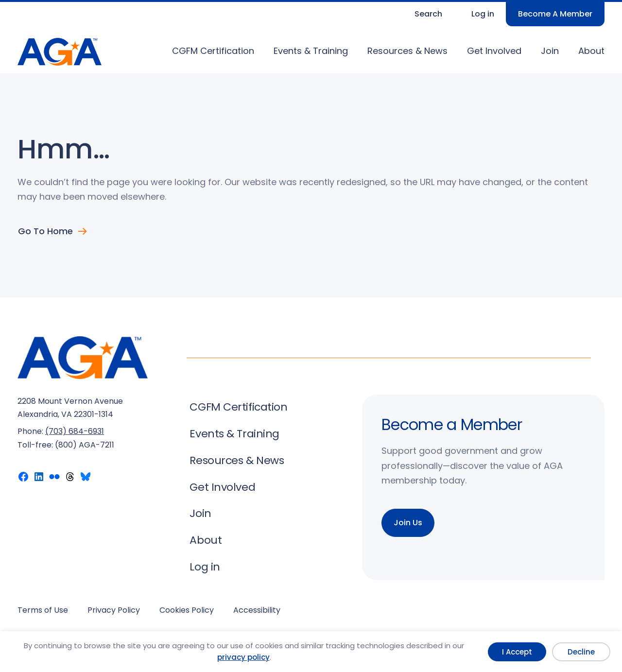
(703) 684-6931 (75, 431)
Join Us (408, 523)
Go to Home (45, 231)
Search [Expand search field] (428, 14)
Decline (581, 652)
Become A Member (555, 14)
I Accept (517, 652)
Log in (483, 14)
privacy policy (243, 657)
